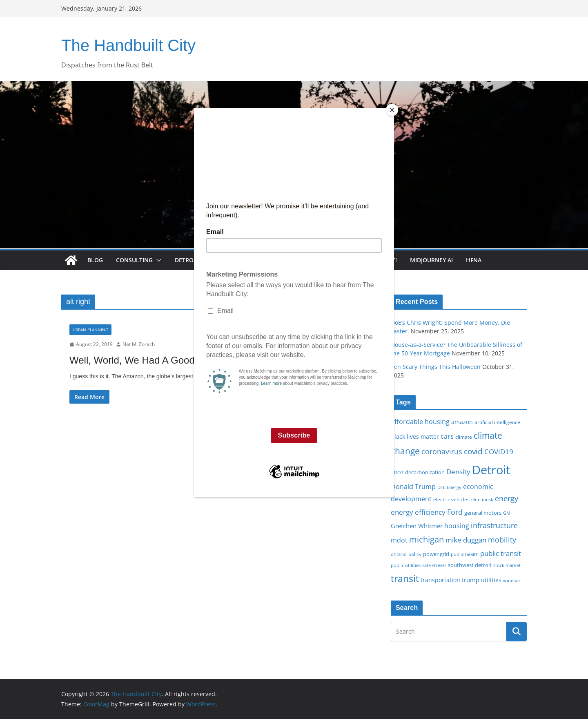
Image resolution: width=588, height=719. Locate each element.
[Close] (392, 110)
